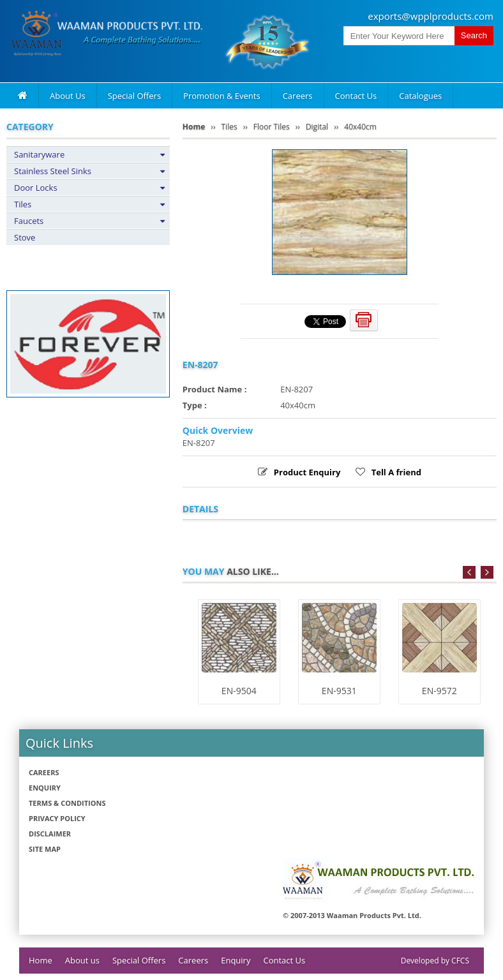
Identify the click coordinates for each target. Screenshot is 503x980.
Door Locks (36, 188)
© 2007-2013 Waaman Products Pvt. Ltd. (352, 915)
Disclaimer (50, 834)
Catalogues (420, 96)
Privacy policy (57, 818)
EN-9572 (439, 691)
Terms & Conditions (67, 803)
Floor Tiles (272, 127)
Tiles (23, 204)
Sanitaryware (39, 154)
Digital (317, 127)
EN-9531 (339, 691)
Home (194, 127)
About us (82, 960)
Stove (25, 237)
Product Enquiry (307, 472)
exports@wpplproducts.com (431, 16)
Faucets (29, 221)
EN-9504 (239, 691)
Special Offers (134, 96)
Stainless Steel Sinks (53, 171)
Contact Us (356, 96)
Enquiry (45, 788)
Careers (298, 96)
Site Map (45, 849)
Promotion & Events (222, 96)
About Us (68, 96)
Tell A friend (396, 472)
